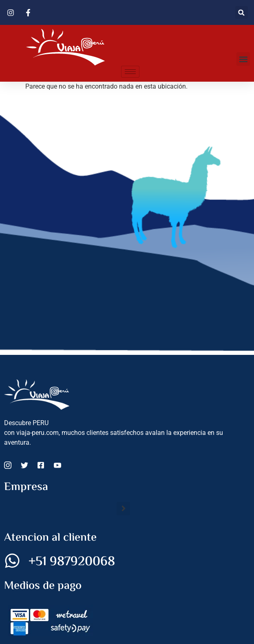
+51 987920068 (72, 562)
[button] (242, 12)
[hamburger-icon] (130, 72)
